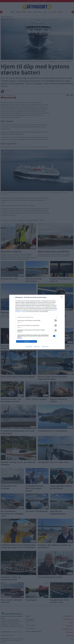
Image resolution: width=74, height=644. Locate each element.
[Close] (62, 297)
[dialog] (37, 322)
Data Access (37, 347)
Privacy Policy (45, 347)
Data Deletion (29, 347)
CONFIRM (27, 341)
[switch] (55, 320)
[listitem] (37, 317)
